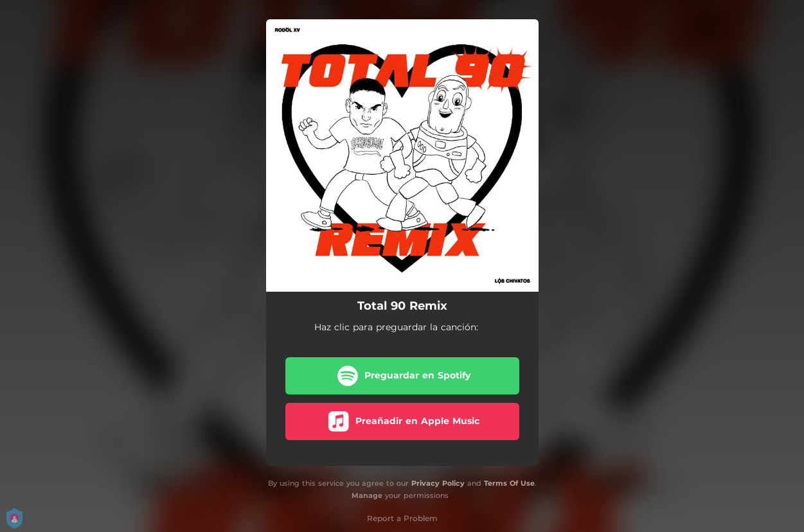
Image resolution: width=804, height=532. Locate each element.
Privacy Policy (438, 483)
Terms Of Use (509, 483)
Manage (367, 495)
